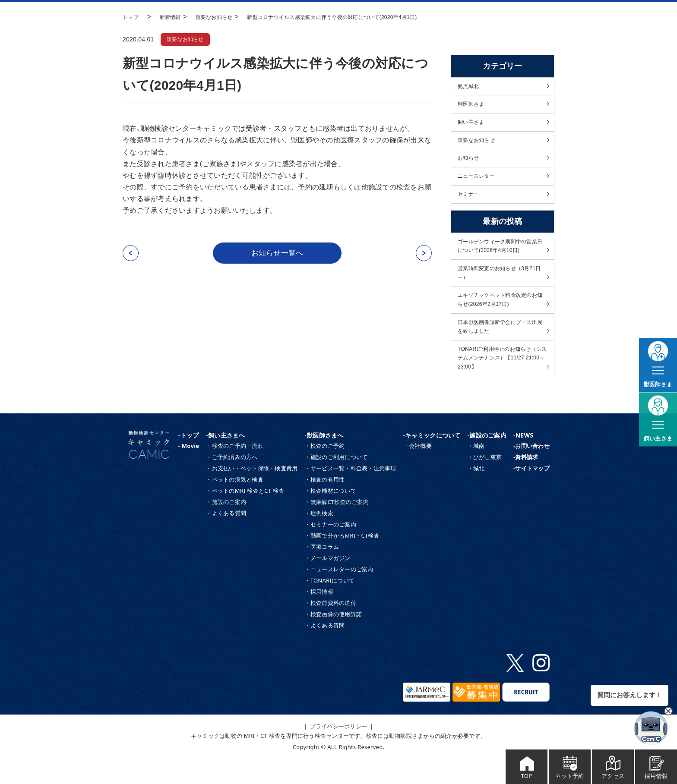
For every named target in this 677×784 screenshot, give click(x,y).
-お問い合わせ (531, 471)
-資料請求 (526, 482)
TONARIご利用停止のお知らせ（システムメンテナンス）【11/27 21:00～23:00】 (500, 380)
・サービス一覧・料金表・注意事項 (351, 493)
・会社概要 (418, 471)
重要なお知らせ (188, 39)
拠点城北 (470, 87)
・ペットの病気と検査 (235, 504)
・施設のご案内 (226, 527)
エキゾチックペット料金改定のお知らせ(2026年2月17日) (501, 316)
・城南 (476, 471)
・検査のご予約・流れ (235, 471)
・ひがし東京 (485, 482)
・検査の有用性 (325, 504)
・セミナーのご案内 (331, 549)
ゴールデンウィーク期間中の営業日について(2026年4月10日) (501, 257)
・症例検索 (319, 538)
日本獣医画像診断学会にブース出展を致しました (501, 346)
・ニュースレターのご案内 (339, 594)
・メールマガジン (328, 583)
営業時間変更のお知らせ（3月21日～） (499, 287)
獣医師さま (473, 106)
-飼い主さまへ (225, 460)
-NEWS (523, 460)
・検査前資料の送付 (331, 628)
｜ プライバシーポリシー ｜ (338, 751)
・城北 (476, 493)
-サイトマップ (531, 493)
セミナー (470, 203)
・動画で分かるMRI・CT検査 (342, 560)
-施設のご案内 (487, 460)
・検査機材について (331, 516)
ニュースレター (479, 183)
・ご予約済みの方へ (232, 482)
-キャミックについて (432, 460)
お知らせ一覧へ (277, 254)
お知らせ (470, 164)
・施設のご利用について (336, 482)
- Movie (189, 471)
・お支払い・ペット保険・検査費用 (252, 493)
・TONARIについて (330, 605)
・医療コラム (322, 572)
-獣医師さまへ (324, 460)
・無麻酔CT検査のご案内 (337, 527)
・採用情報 (319, 617)
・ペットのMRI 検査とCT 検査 (245, 516)
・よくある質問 (226, 538)
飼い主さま (473, 125)
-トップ (188, 460)
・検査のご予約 (325, 471)
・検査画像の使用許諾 (334, 639)
